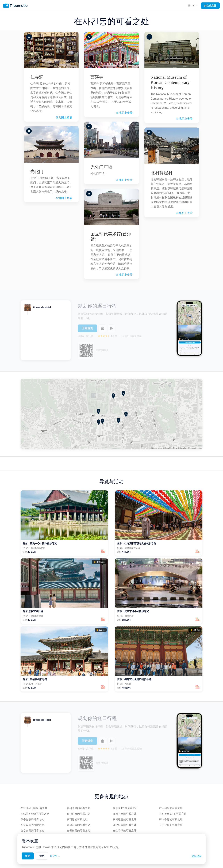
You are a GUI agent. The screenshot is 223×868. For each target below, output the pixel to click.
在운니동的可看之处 (125, 825)
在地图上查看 (64, 117)
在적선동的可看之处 (125, 814)
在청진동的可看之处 (78, 825)
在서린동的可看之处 (125, 819)
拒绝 (42, 856)
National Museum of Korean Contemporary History (170, 82)
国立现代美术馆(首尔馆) (111, 237)
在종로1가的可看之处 (125, 808)
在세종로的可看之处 (78, 808)
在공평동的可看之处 (78, 830)
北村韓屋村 (162, 173)
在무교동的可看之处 (171, 825)
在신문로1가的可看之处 (173, 814)
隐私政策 (197, 856)
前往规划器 (210, 6)
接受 (28, 856)
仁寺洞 (37, 77)
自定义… (55, 856)
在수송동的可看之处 (32, 830)
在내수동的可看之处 (171, 819)
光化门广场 (101, 167)
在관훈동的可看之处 (78, 814)
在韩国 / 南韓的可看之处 (35, 814)
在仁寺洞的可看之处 (125, 830)
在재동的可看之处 (77, 819)
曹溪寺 (97, 77)
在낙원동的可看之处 (171, 808)
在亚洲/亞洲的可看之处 (34, 808)
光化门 (37, 172)
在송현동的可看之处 (32, 819)
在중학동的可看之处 (32, 825)
